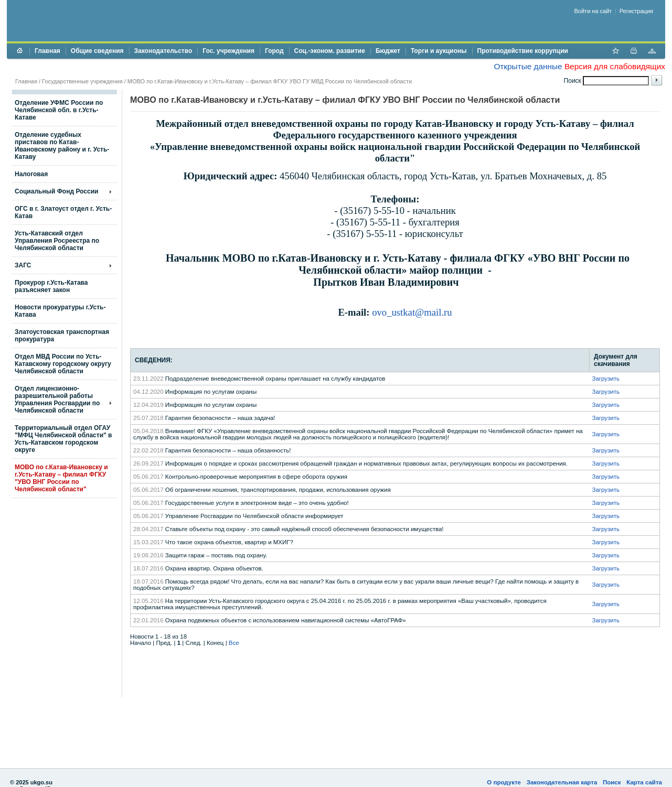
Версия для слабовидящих (615, 66)
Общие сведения (97, 51)
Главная (47, 51)
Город (274, 51)
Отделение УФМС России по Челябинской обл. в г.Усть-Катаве (59, 110)
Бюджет (388, 51)
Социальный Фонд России (56, 191)
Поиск (612, 782)
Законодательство (163, 51)
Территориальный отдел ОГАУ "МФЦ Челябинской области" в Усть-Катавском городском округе (63, 439)
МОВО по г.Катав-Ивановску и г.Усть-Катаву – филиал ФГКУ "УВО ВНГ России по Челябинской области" (61, 478)
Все (234, 643)
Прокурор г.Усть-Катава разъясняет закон (51, 286)
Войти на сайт (593, 11)
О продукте (504, 782)
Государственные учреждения (82, 81)
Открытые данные (528, 66)
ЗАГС (23, 265)
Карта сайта (644, 782)
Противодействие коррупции (523, 51)
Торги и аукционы (439, 51)
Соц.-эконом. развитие (330, 51)
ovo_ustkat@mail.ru (412, 312)
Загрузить (606, 379)
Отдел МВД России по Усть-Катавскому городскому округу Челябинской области (63, 364)
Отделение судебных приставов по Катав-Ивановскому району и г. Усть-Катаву (62, 146)
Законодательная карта (562, 782)
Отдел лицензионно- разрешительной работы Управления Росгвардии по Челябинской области (57, 400)
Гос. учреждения (228, 51)
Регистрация (636, 11)
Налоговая (31, 174)
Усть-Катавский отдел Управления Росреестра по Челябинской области (57, 241)
